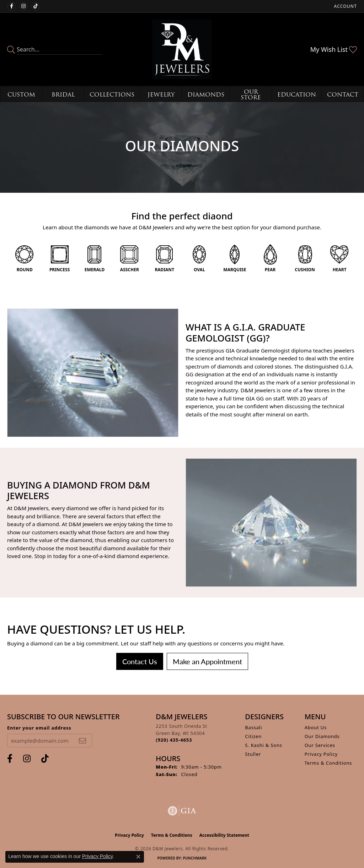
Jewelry (161, 95)
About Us (316, 727)
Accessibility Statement (224, 835)
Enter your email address (39, 728)
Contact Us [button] (140, 661)
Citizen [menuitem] (253, 736)
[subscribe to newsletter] (82, 741)
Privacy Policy (321, 754)
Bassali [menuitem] (253, 727)
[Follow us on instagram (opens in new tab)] (23, 6)
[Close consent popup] (138, 857)
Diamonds (206, 95)
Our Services (320, 745)
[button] (345, 6)
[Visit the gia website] (182, 811)
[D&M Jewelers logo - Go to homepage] (182, 49)
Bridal (63, 95)
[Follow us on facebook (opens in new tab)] (11, 6)
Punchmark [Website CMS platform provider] (195, 858)
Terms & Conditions (328, 763)
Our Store (251, 95)
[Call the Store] (174, 740)
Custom (21, 95)
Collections (112, 95)
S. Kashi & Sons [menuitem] (264, 745)
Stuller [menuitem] (253, 754)
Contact (343, 95)
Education (297, 95)
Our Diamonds (322, 736)
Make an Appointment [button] (207, 661)
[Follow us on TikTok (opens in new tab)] (36, 6)
